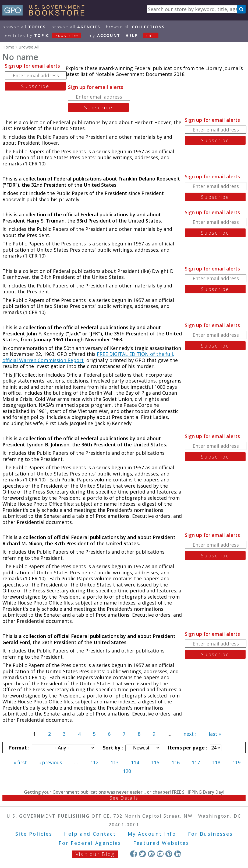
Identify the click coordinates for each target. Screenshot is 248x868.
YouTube (160, 854)
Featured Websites (161, 843)
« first (20, 762)
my (104, 35)
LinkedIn (178, 854)
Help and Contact (90, 834)
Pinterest (169, 854)
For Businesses (210, 834)
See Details (124, 798)
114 (135, 762)
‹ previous (51, 762)
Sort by (112, 748)
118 (216, 762)
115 (155, 762)
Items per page (187, 748)
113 (115, 762)
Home (8, 47)
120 (127, 771)
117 (196, 762)
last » (215, 734)
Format (19, 748)
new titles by (45, 35)
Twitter (142, 854)
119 (236, 762)
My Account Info (152, 834)
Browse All (24, 27)
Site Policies (34, 834)
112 (94, 762)
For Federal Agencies (90, 843)
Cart (151, 35)
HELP (132, 35)
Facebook (134, 854)
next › (190, 734)
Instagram (151, 854)
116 (176, 762)
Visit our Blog (95, 854)
